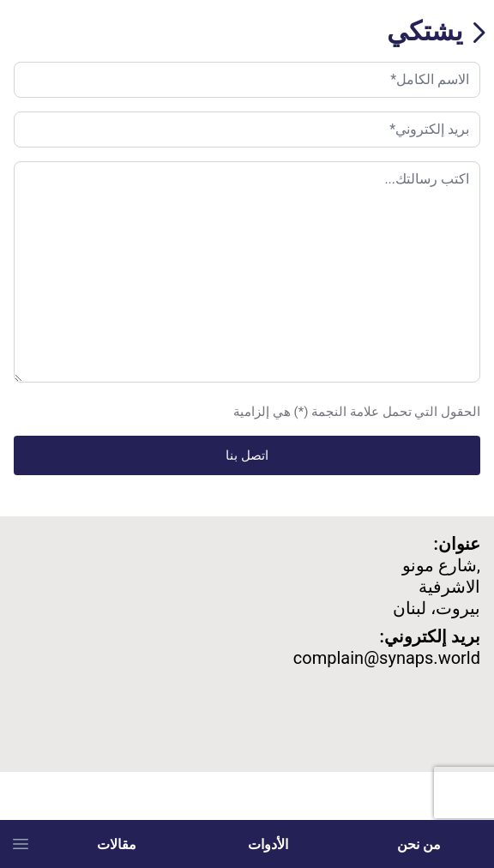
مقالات (117, 844)
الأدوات (268, 844)
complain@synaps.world (387, 658)
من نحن (419, 844)
